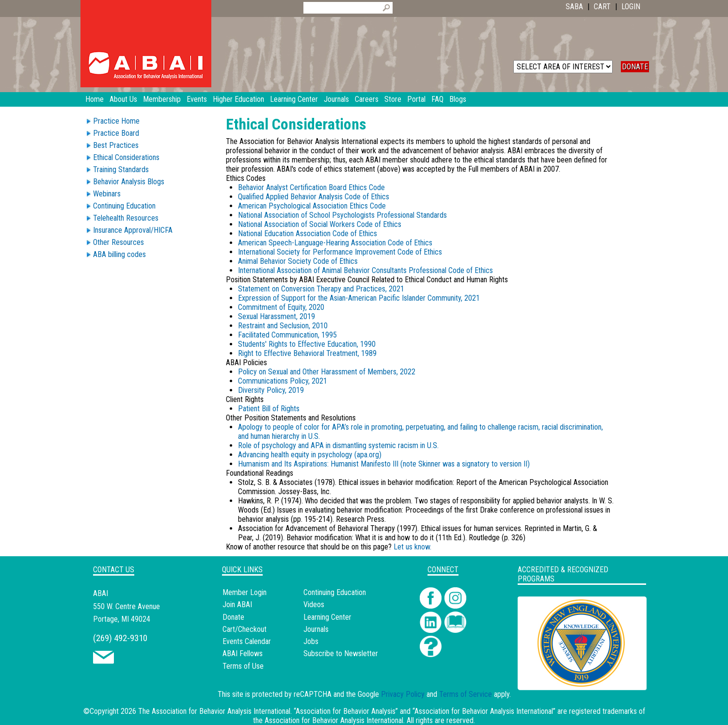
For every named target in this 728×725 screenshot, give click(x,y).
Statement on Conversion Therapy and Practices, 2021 (321, 289)
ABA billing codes (119, 254)
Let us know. (412, 547)
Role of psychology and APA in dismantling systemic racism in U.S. (338, 445)
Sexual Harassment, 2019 (277, 316)
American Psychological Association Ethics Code (312, 206)
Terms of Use (243, 666)
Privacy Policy (403, 694)
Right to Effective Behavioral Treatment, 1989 (307, 353)
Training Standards (121, 169)
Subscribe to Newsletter (341, 653)
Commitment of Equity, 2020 (281, 307)
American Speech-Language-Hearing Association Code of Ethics (335, 243)
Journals (316, 629)
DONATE (635, 67)
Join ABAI (237, 604)
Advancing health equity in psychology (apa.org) (310, 455)
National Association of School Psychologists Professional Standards (342, 215)
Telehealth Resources (126, 218)
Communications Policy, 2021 (283, 381)
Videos (314, 604)
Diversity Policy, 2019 (271, 390)
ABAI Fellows (243, 653)
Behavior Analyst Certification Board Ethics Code (311, 187)
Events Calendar (247, 641)
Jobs (311, 641)
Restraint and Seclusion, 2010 (283, 326)
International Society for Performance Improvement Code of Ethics (340, 252)
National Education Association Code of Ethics (308, 234)
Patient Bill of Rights (269, 409)
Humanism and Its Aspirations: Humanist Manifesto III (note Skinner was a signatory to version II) (384, 464)
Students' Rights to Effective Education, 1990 (307, 344)
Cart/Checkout (245, 629)
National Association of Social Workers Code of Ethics (320, 224)
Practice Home (116, 121)
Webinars (107, 194)
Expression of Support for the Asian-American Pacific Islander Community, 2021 (359, 298)
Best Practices (116, 145)
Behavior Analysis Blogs (129, 182)
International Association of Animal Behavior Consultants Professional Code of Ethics (365, 270)
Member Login (245, 592)
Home (95, 99)
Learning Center (327, 617)
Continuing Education (124, 206)
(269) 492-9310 (120, 638)
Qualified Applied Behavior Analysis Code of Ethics (314, 197)
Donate (233, 617)
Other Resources (119, 242)
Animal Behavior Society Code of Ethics (298, 261)
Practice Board (116, 133)
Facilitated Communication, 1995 (287, 335)
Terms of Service (466, 694)
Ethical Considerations (126, 157)
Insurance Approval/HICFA (133, 230)
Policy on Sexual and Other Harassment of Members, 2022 (327, 372)
